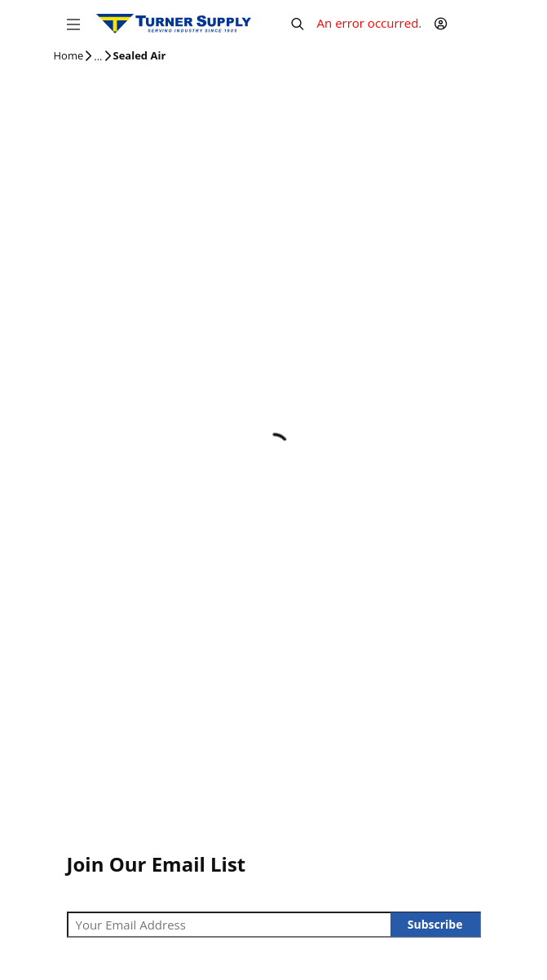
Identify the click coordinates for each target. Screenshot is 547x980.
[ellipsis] (98, 57)
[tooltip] (98, 57)
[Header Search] (298, 24)
